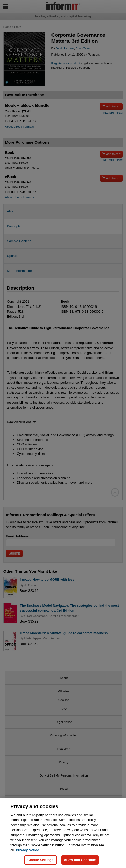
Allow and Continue (80, 860)
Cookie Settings (40, 860)
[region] (63, 833)
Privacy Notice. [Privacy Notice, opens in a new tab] (28, 850)
